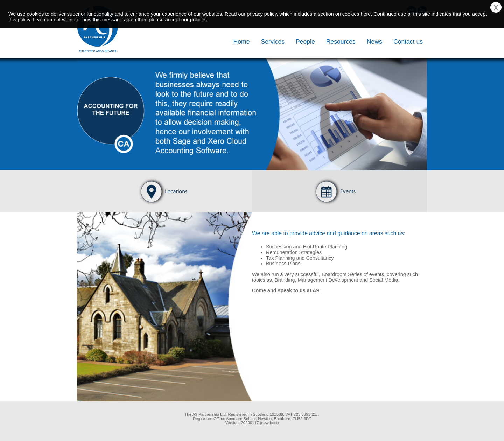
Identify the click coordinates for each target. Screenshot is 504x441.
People (305, 42)
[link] (112, 421)
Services (273, 42)
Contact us (408, 42)
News (374, 42)
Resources (341, 42)
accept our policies (186, 20)
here (366, 14)
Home (242, 42)
